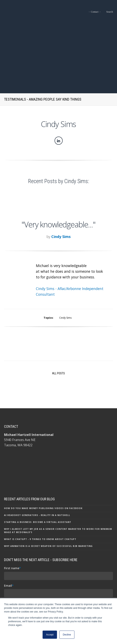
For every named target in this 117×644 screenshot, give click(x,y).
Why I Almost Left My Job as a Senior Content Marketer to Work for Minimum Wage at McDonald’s (58, 471)
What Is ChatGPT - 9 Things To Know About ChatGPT (40, 480)
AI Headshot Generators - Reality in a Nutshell (37, 456)
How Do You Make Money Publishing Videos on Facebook (43, 449)
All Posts (58, 314)
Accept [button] (50, 635)
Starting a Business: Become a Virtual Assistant (38, 463)
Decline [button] (67, 635)
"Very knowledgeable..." (58, 165)
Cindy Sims (61, 177)
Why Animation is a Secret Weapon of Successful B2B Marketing (48, 487)
